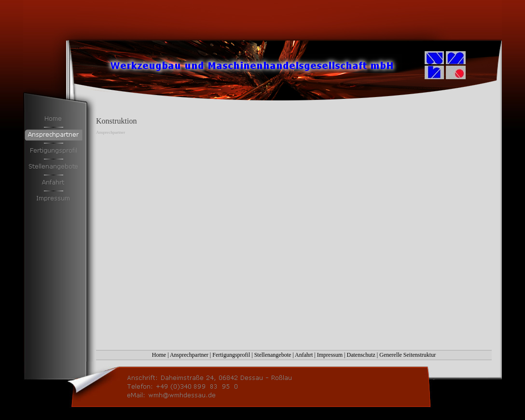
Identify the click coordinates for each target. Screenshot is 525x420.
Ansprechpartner (189, 355)
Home (159, 355)
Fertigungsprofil (231, 355)
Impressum (330, 355)
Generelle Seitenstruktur (408, 355)
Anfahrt (304, 355)
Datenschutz (361, 355)
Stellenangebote (273, 355)
